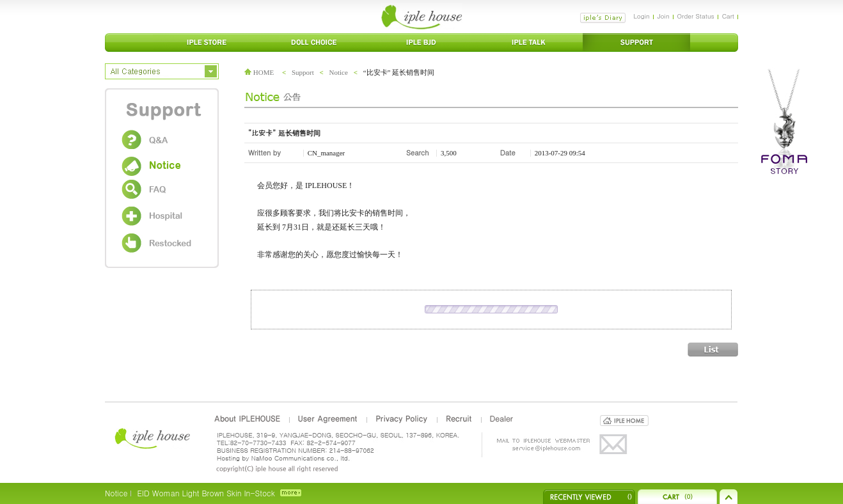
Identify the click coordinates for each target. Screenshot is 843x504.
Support (303, 72)
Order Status (696, 16)
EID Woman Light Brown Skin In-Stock (206, 493)
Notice (339, 72)
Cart (728, 16)
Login (641, 16)
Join (664, 16)
